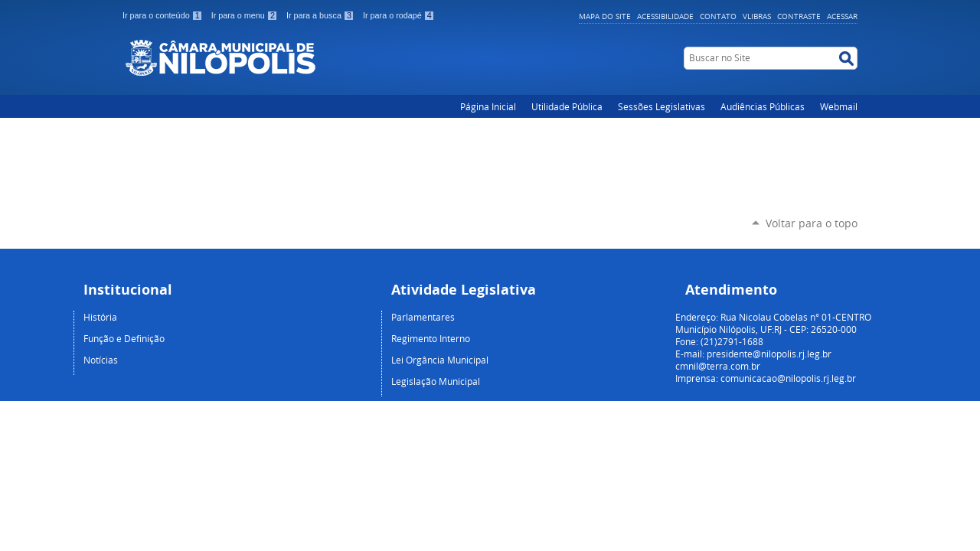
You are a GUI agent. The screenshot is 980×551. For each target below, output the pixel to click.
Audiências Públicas (763, 106)
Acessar (842, 16)
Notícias (101, 360)
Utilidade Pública (567, 106)
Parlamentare (421, 317)
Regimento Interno (431, 338)
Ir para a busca (322, 15)
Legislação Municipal (436, 381)
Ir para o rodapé (399, 15)
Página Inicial (488, 106)
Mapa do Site (605, 16)
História (100, 317)
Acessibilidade (665, 16)
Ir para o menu (246, 15)
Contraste (799, 16)
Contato (718, 16)
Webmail (839, 106)
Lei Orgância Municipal (440, 360)
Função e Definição (124, 338)
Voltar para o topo (812, 223)
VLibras (757, 16)
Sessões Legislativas (661, 106)
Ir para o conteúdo (164, 15)
